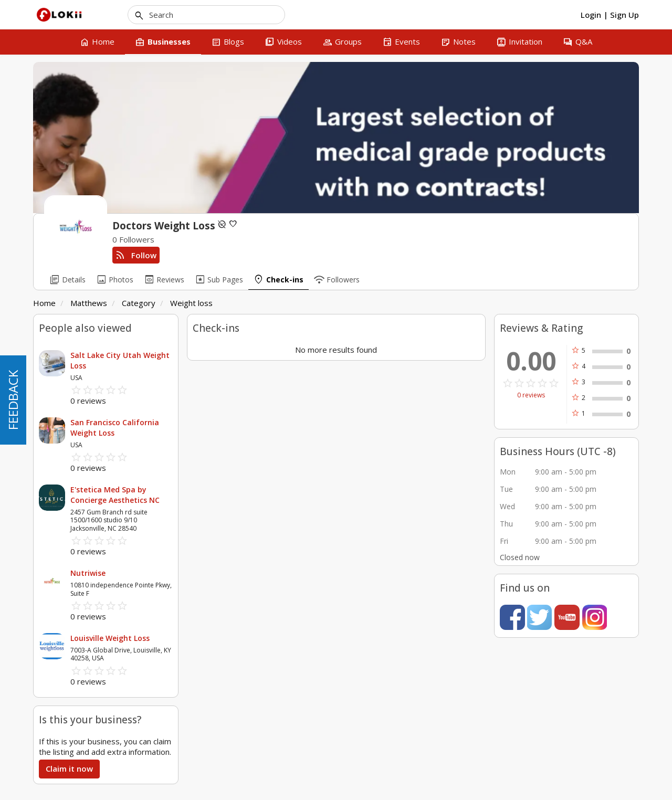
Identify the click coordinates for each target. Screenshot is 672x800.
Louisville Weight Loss (110, 638)
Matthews (89, 303)
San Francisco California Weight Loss (115, 428)
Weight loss (191, 303)
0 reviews (531, 395)
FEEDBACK (13, 400)
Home (44, 303)
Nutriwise (88, 573)
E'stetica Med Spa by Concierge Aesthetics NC (115, 495)
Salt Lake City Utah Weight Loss (120, 360)
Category (139, 303)
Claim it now (69, 769)
